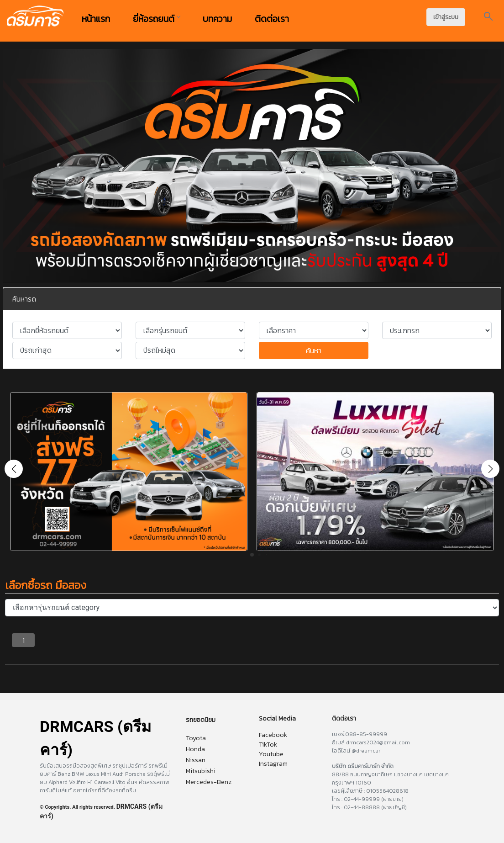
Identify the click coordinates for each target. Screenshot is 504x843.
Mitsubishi (201, 771)
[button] (490, 469)
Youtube (271, 754)
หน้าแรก (96, 19)
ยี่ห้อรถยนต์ (156, 19)
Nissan (196, 760)
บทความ (217, 19)
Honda (195, 749)
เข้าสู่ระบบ (446, 17)
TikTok (268, 745)
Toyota (196, 738)
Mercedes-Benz (209, 782)
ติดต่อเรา (272, 19)
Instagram (273, 764)
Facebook (273, 735)
